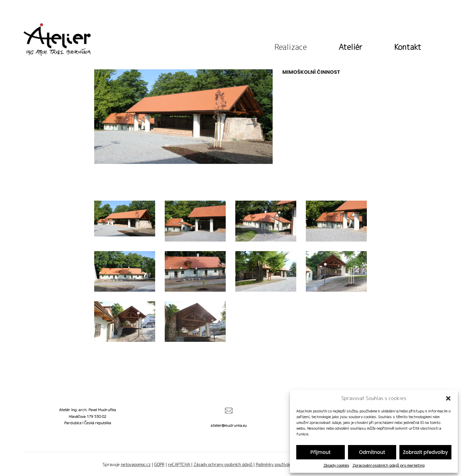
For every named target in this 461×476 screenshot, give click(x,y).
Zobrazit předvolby (425, 452)
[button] (448, 398)
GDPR (159, 464)
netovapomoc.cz (136, 464)
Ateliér (351, 46)
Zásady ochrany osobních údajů (223, 464)
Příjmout (320, 452)
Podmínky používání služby (281, 464)
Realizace (291, 46)
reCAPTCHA (179, 464)
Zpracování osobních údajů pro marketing (389, 465)
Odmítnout (372, 452)
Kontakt (408, 46)
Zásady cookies (336, 465)
